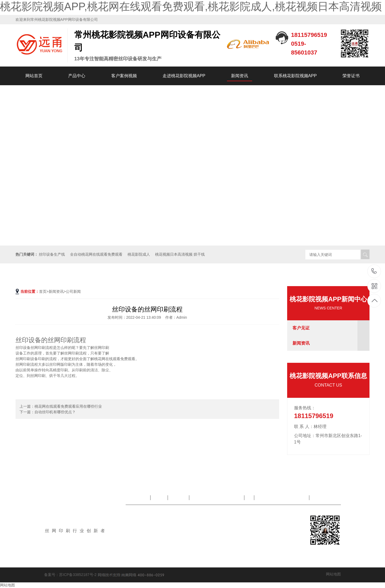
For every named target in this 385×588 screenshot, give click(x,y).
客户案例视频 (124, 76)
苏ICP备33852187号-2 (78, 574)
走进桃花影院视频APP (184, 76)
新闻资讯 (240, 76)
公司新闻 (73, 291)
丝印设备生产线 (52, 254)
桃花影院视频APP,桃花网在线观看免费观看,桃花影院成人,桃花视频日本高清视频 (191, 6)
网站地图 (333, 574)
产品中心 (77, 76)
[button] (379, 165)
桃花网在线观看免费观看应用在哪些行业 (68, 406)
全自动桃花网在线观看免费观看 (96, 254)
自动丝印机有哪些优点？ (55, 412)
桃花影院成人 (139, 254)
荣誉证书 (351, 76)
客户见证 (301, 328)
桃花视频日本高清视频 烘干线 (180, 254)
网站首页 (34, 76)
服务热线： (305, 408)
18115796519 (374, 271)
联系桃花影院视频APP (295, 76)
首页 (43, 291)
